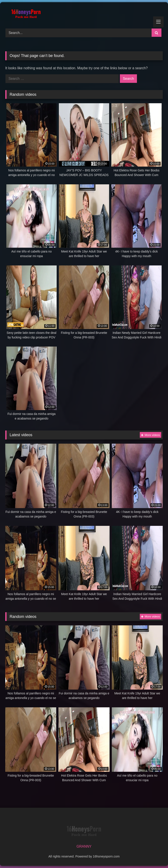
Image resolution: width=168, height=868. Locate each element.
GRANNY (84, 846)
